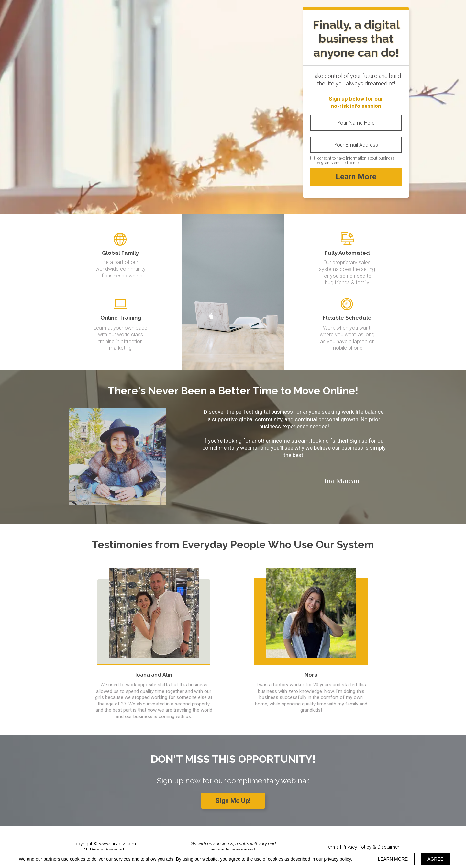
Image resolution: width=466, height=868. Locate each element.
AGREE (435, 859)
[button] (233, 801)
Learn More (356, 177)
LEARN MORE (393, 859)
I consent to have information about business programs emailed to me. (355, 160)
